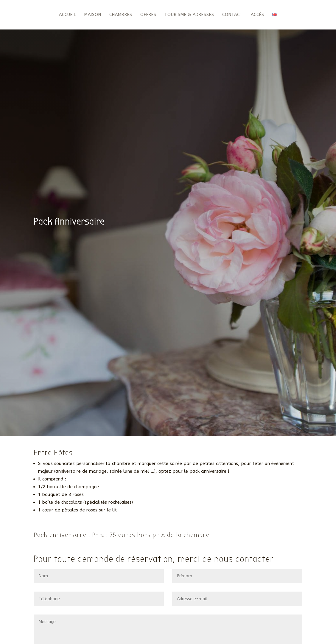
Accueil (68, 15)
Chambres (121, 15)
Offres (148, 15)
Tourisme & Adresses (189, 15)
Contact (232, 15)
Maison (93, 15)
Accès (258, 15)
